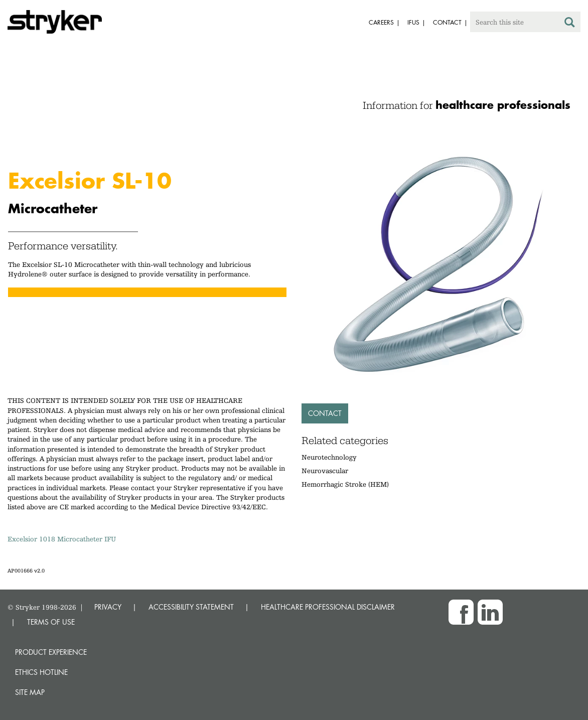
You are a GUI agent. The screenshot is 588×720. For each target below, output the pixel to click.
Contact (325, 413)
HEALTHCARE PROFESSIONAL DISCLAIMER (328, 607)
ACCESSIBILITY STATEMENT (191, 607)
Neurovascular (325, 471)
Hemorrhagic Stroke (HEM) (345, 484)
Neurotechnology (329, 457)
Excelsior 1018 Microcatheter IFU (62, 539)
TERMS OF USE (51, 622)
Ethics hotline (41, 672)
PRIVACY (108, 607)
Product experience (51, 652)
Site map (30, 692)
